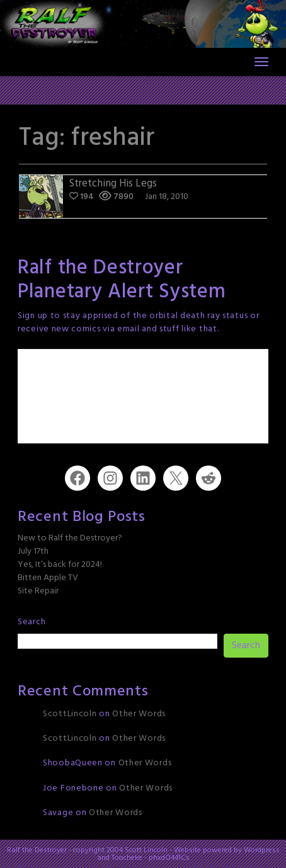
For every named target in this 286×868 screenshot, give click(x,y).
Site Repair (38, 591)
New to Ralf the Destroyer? (70, 538)
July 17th (33, 551)
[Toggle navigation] (261, 62)
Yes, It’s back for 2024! (60, 565)
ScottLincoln (70, 714)
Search (31, 622)
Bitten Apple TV (48, 578)
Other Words (139, 714)
